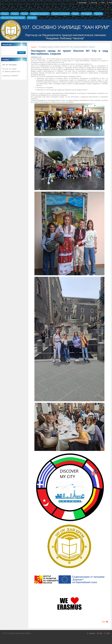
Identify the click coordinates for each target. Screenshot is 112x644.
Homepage (83, 3)
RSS (103, 3)
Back (104, 622)
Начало (34, 47)
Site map (94, 3)
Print (110, 3)
